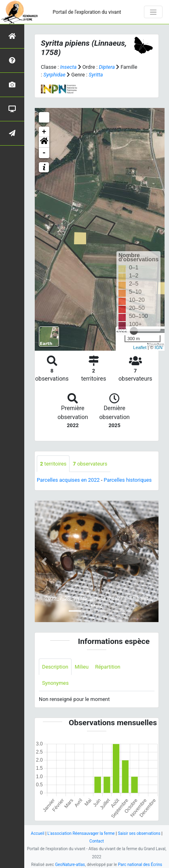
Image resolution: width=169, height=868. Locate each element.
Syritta (96, 75)
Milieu (82, 667)
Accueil (37, 833)
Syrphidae (54, 75)
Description (55, 667)
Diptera (107, 67)
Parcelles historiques (128, 480)
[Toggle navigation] (153, 12)
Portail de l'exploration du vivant (87, 12)
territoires (53, 464)
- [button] (44, 153)
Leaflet (140, 347)
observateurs (90, 464)
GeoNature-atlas (70, 865)
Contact (97, 841)
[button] (44, 142)
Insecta (69, 67)
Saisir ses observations (139, 833)
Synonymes (55, 683)
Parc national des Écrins (140, 865)
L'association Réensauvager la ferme (81, 833)
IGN (158, 347)
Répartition (108, 667)
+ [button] (44, 132)
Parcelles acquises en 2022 (68, 480)
